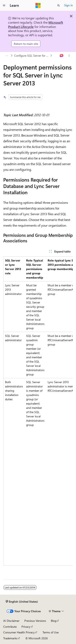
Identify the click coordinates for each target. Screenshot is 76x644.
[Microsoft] (38, 6)
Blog (54, 621)
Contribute (10, 627)
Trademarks (10, 638)
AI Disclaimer (11, 621)
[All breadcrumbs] (7, 56)
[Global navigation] (4, 6)
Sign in (69, 5)
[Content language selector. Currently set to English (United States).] (22, 601)
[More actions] (69, 56)
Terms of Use (51, 632)
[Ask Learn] (62, 56)
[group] (38, 411)
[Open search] (59, 6)
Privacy (26, 627)
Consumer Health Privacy (19, 632)
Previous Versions (35, 621)
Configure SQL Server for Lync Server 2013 (32, 56)
